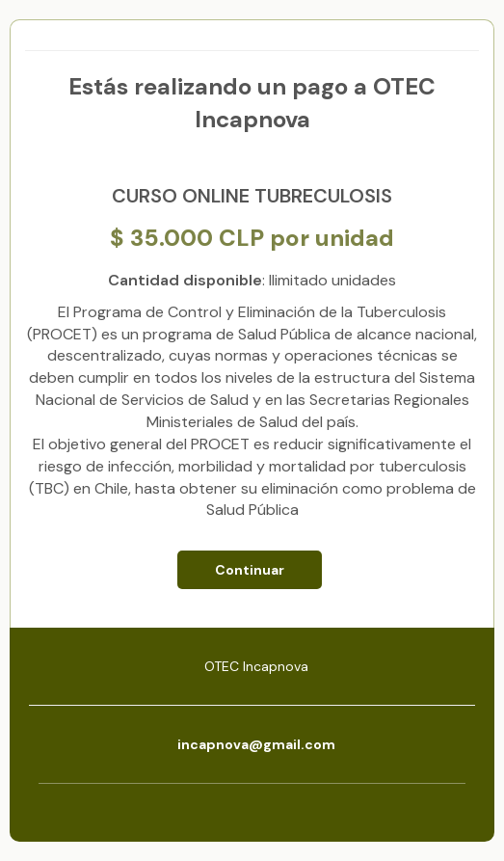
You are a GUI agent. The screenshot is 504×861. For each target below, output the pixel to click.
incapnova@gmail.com (256, 744)
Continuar (250, 570)
